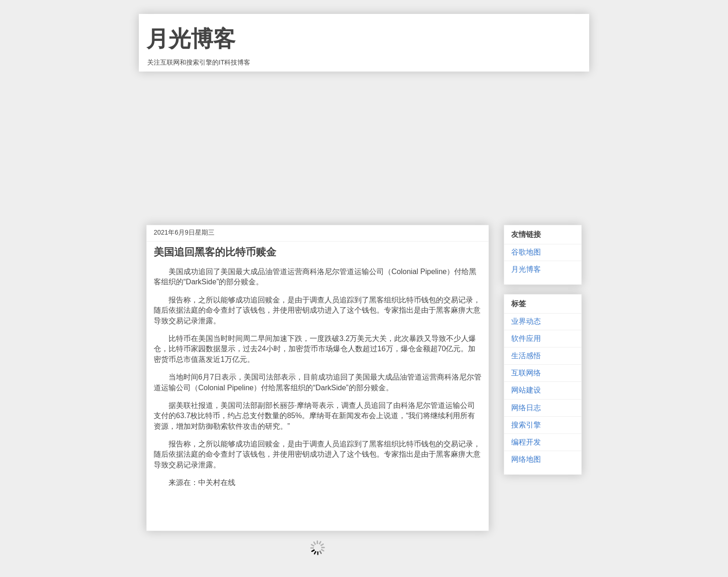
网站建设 (526, 390)
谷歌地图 (526, 252)
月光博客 (191, 39)
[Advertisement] (364, 141)
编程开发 (526, 442)
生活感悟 (526, 356)
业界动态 (526, 321)
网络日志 (526, 408)
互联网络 (526, 373)
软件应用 (526, 338)
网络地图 (526, 459)
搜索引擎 (526, 425)
